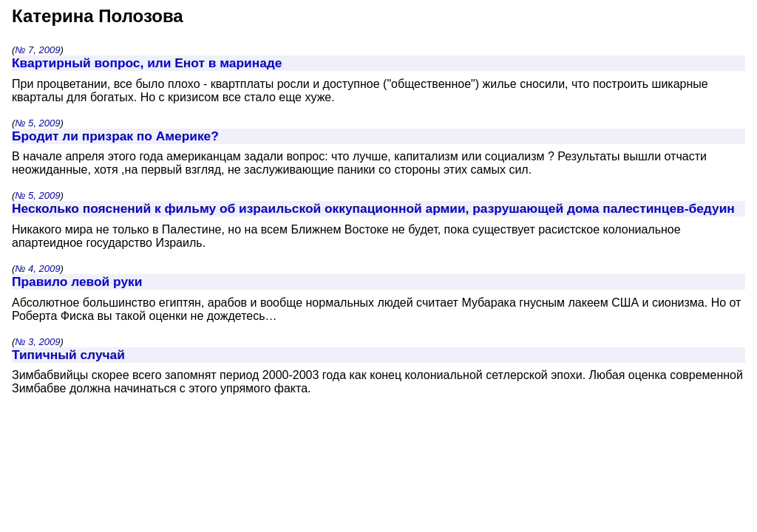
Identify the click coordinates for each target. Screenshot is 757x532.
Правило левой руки (77, 282)
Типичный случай (68, 355)
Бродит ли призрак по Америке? (115, 136)
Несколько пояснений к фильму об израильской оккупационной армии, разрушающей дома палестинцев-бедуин (373, 208)
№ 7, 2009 (37, 50)
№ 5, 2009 (37, 123)
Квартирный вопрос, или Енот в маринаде (147, 63)
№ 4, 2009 (37, 269)
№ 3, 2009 (37, 342)
